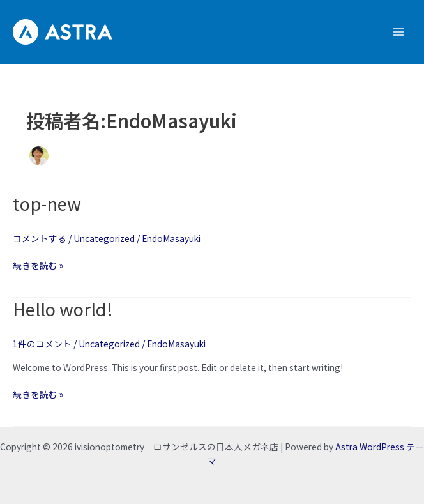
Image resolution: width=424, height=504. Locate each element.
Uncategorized (104, 238)
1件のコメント (42, 344)
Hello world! (63, 309)
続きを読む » (38, 265)
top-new (47, 203)
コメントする (40, 238)
